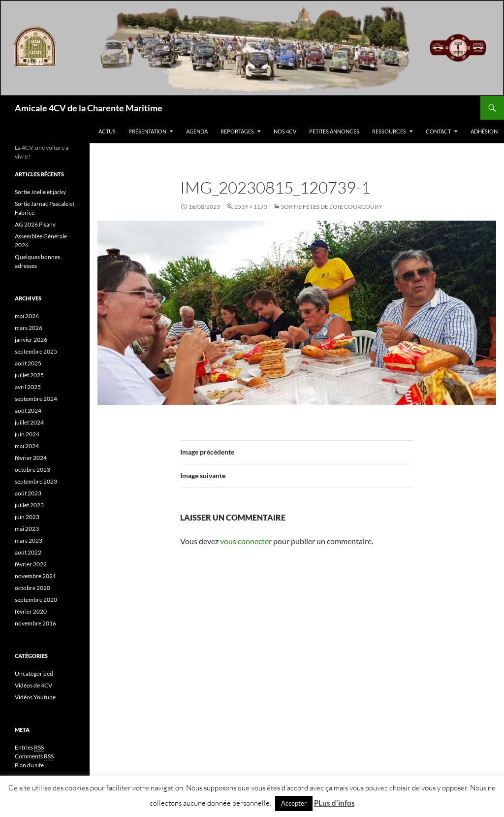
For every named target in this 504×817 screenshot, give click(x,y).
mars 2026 (29, 328)
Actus (107, 131)
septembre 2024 (36, 399)
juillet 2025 (29, 375)
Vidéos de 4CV (33, 685)
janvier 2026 (31, 340)
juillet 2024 (29, 422)
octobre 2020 (32, 588)
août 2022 (28, 552)
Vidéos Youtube (35, 697)
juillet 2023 (29, 505)
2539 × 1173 (251, 207)
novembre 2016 (35, 623)
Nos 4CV (285, 131)
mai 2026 (27, 316)
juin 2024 (27, 434)
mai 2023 (27, 529)
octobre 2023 (32, 470)
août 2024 (28, 410)
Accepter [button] (294, 803)
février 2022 (31, 564)
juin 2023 (27, 517)
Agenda (197, 131)
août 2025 (28, 363)
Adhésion (484, 131)
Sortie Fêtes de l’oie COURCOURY (332, 207)
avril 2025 (28, 387)
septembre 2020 (36, 600)
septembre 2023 (36, 481)
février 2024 (31, 458)
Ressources (389, 131)
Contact (438, 131)
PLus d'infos (334, 803)
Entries (29, 748)
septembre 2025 (36, 351)
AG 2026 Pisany (35, 224)
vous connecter (246, 541)
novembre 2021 (35, 576)
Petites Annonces (334, 131)
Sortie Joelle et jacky (40, 192)
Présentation (147, 131)
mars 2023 (29, 540)
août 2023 (28, 493)
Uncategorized (34, 673)
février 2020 (31, 611)
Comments (34, 756)
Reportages (237, 131)
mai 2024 (27, 446)
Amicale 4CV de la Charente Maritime (89, 108)
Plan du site (29, 765)
